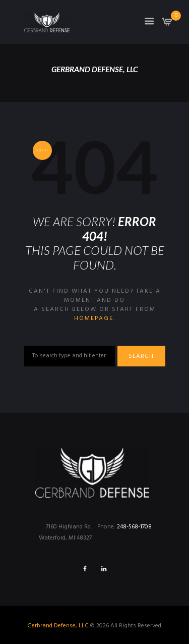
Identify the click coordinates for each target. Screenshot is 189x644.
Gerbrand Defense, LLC (58, 626)
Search (141, 356)
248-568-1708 (134, 527)
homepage (94, 318)
